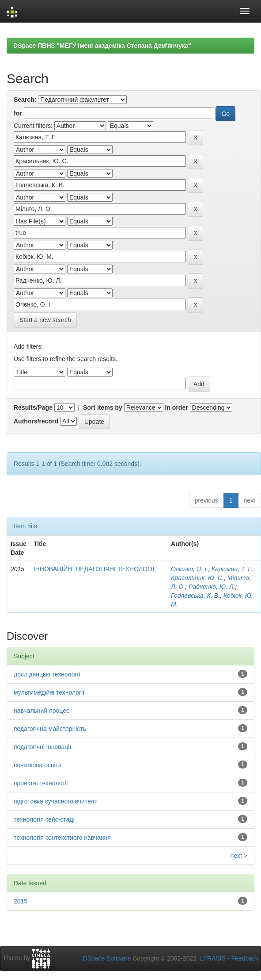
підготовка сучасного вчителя (56, 801)
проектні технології (41, 783)
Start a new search (45, 320)
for (18, 113)
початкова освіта (38, 765)
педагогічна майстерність (50, 729)
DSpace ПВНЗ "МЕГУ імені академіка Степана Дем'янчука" (102, 46)
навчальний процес (42, 711)
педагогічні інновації (42, 747)
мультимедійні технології (49, 692)
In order (177, 407)
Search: (25, 100)
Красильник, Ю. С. (197, 578)
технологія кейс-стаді (44, 819)
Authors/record (36, 421)
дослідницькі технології (47, 674)
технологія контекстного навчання (62, 838)
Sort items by (103, 407)
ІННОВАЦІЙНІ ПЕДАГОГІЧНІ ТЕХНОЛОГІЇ (94, 569)
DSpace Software (107, 958)
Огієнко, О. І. (189, 569)
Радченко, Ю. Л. (212, 587)
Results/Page (33, 407)
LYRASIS (213, 958)
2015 (21, 901)
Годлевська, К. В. (195, 596)
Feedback (245, 958)
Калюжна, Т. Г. (232, 569)
